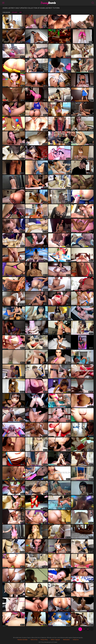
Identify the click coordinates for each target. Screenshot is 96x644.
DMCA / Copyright (55, 640)
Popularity (14, 12)
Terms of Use (34, 640)
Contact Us (76, 640)
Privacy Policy (44, 640)
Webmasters (66, 640)
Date (21, 12)
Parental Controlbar (22, 640)
